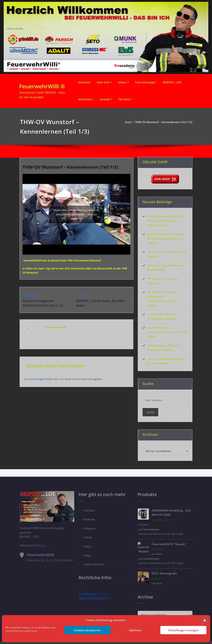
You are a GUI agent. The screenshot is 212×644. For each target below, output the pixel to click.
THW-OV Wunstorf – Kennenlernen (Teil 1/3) (164, 122)
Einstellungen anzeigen (183, 630)
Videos (122, 82)
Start (128, 122)
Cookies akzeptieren (87, 630)
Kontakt (105, 99)
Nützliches (85, 99)
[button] (205, 620)
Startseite (84, 82)
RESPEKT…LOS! (172, 82)
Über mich (103, 82)
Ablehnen (135, 630)
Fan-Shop (124, 99)
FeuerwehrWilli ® (42, 86)
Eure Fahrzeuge (145, 82)
